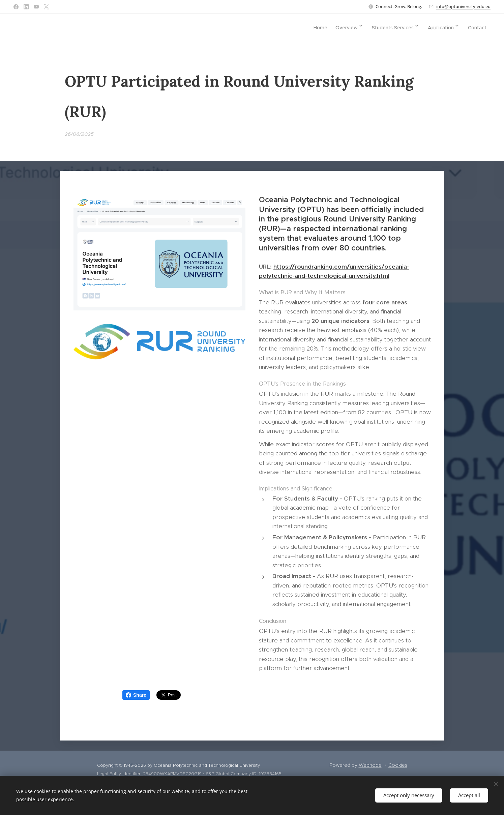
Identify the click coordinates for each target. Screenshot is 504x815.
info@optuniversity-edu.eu (463, 6)
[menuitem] (306, 27)
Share (136, 695)
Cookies (398, 765)
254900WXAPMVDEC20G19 (172, 774)
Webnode (370, 765)
